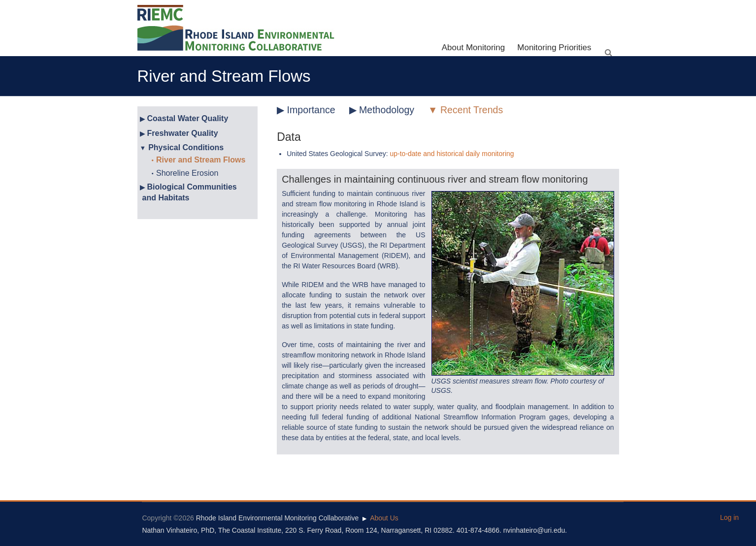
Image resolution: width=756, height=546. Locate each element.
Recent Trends (472, 110)
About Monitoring (474, 48)
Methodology (387, 110)
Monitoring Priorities (554, 48)
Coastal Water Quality (188, 118)
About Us (384, 518)
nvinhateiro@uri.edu (534, 530)
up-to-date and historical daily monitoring (452, 154)
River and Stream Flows (201, 160)
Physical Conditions (186, 147)
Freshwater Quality (183, 133)
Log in (729, 517)
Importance (311, 110)
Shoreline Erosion (187, 173)
